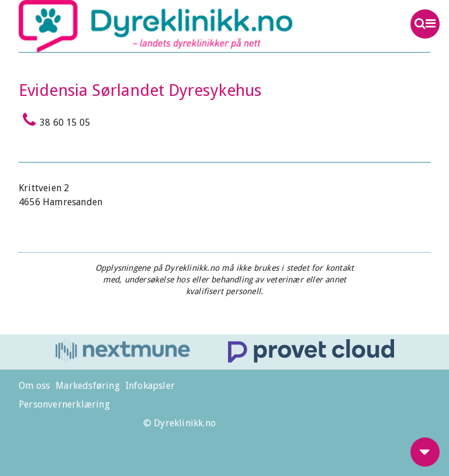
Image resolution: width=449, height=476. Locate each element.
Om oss (34, 386)
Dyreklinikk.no (183, 26)
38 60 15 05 (54, 120)
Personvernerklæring (64, 404)
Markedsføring (88, 386)
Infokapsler (150, 386)
